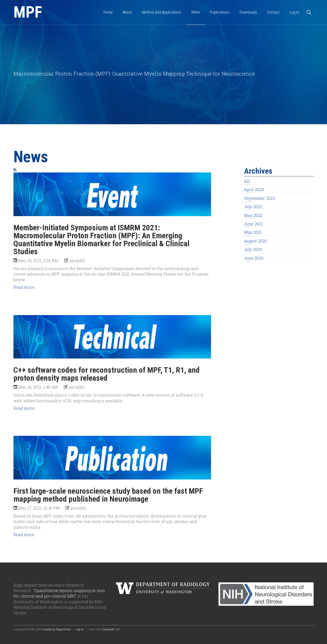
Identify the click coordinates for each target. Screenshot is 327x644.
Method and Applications (162, 12)
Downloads (248, 12)
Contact (273, 12)
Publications (220, 12)
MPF (28, 12)
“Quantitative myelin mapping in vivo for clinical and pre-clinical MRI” (59, 593)
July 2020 (253, 249)
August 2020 (255, 241)
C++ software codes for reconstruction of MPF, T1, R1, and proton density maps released (107, 374)
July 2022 (253, 207)
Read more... (25, 287)
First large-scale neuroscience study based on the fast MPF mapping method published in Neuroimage (108, 495)
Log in (294, 12)
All (247, 181)
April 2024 (254, 189)
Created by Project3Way (57, 629)
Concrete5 (108, 629)
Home (108, 12)
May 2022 (253, 215)
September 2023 (259, 198)
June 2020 (254, 258)
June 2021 (254, 224)
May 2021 (253, 232)
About (127, 12)
